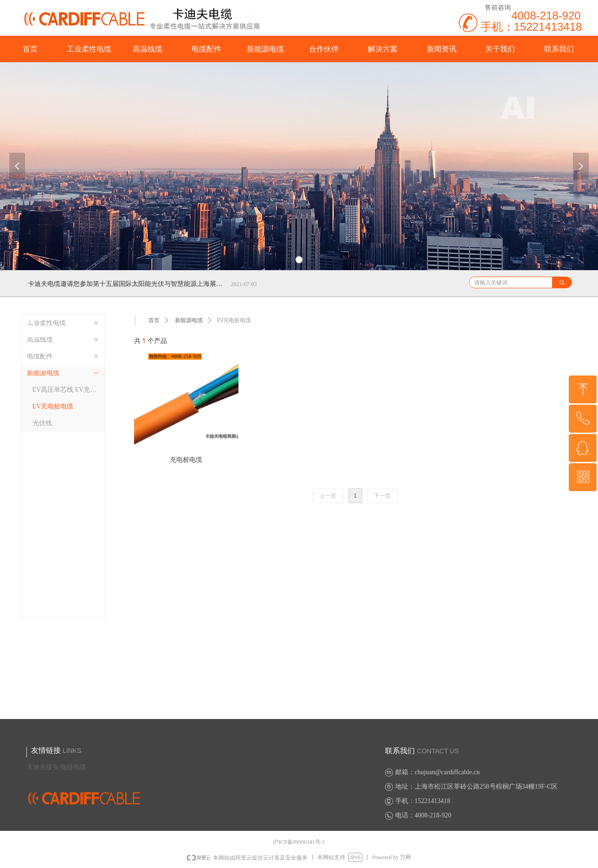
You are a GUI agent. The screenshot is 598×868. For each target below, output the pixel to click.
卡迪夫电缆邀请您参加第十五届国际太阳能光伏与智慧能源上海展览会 (128, 284)
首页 (154, 320)
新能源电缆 (189, 320)
